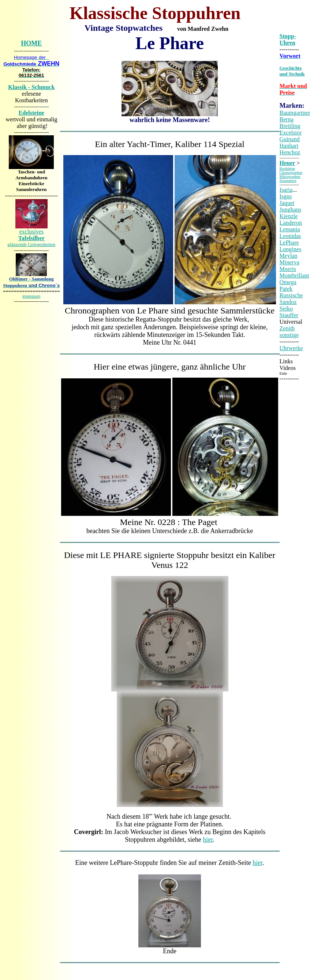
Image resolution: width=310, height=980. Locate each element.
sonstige (289, 335)
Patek (286, 289)
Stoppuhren (288, 181)
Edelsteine (31, 113)
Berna (287, 119)
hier (208, 840)
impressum (31, 296)
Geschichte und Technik (292, 71)
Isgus (286, 196)
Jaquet (287, 203)
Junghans (291, 210)
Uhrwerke (291, 348)
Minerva (290, 262)
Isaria (286, 190)
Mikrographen (290, 177)
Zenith (287, 328)
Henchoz (290, 152)
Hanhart (289, 146)
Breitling (290, 126)
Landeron (291, 223)
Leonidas (290, 236)
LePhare (289, 243)
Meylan (289, 256)
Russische (291, 295)
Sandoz (288, 302)
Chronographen (291, 172)
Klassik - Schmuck (31, 87)
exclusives (31, 238)
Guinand (290, 139)
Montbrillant (294, 276)
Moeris (288, 269)
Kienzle (289, 216)
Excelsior (291, 133)
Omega (288, 282)
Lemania (290, 229)
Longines (291, 249)
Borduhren (287, 168)
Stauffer (289, 315)
